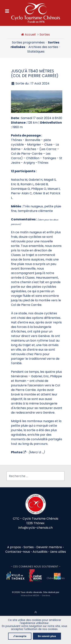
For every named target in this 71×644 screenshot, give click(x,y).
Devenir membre (49, 547)
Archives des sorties (43, 47)
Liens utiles (58, 552)
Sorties (45, 34)
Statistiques (36, 52)
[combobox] (35, 476)
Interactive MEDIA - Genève (35, 595)
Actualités (40, 552)
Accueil (30, 34)
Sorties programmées (28, 42)
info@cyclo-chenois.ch (35, 528)
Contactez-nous (18, 552)
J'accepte (20, 636)
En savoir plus (47, 636)
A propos (14, 547)
